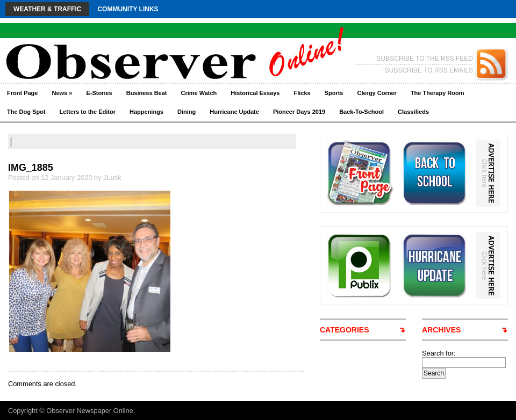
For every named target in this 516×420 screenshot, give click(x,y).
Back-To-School (361, 112)
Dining (187, 112)
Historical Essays (255, 93)
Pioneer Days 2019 (299, 112)
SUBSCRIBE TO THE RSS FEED (425, 59)
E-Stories (99, 93)
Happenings (146, 112)
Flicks (302, 93)
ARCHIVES (441, 330)
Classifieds (413, 112)
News (62, 93)
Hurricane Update (234, 112)
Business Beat (147, 93)
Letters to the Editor (88, 112)
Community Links (128, 9)
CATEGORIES (345, 330)
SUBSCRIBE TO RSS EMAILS (429, 70)
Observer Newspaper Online (89, 411)
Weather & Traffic (47, 9)
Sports (334, 93)
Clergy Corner (377, 93)
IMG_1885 (31, 168)
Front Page (22, 93)
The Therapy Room (438, 93)
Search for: (439, 353)
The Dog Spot (26, 112)
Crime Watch (199, 93)
